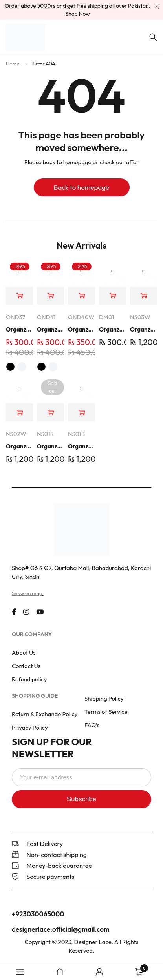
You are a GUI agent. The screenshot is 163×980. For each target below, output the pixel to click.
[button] (81, 296)
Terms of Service (106, 712)
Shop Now (78, 14)
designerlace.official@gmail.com (61, 929)
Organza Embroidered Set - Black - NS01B (81, 446)
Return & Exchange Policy (45, 714)
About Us (24, 652)
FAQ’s (92, 725)
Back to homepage (81, 187)
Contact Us (26, 666)
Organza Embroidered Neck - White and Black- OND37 (19, 329)
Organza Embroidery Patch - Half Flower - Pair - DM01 (113, 329)
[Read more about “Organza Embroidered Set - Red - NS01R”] (50, 413)
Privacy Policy (30, 727)
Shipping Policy (104, 698)
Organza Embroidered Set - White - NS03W (144, 329)
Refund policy (29, 679)
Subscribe (82, 799)
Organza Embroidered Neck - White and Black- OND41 (50, 329)
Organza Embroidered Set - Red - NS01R (50, 446)
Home (13, 64)
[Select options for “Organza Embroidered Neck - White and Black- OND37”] (19, 296)
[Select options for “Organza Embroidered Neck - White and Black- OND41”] (50, 296)
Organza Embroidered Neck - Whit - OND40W (81, 329)
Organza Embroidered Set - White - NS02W (19, 446)
